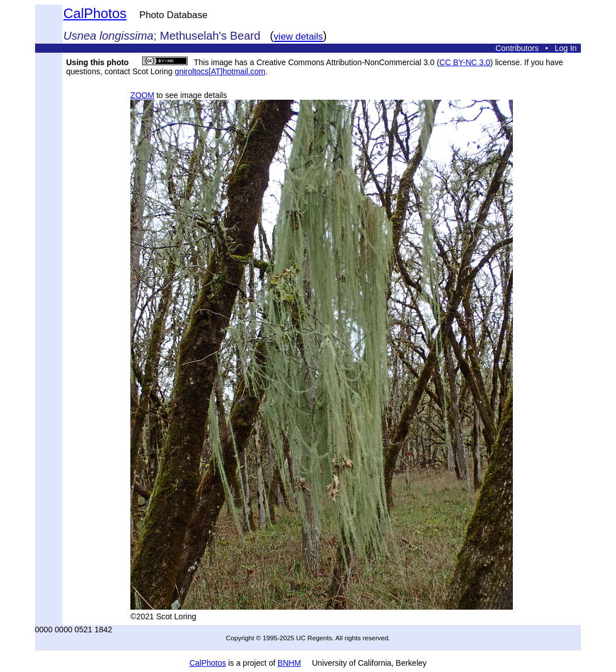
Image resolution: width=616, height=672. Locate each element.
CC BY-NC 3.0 (465, 62)
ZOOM (142, 95)
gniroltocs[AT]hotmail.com (220, 71)
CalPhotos (95, 13)
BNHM (289, 663)
